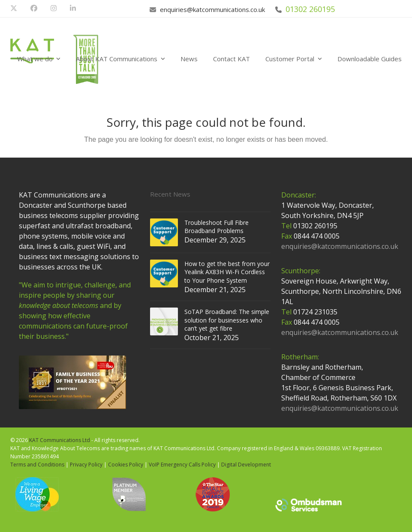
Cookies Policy (126, 465)
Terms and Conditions (37, 465)
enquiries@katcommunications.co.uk (212, 9)
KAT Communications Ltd (60, 440)
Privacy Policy (86, 465)
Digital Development (246, 465)
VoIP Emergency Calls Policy (182, 465)
